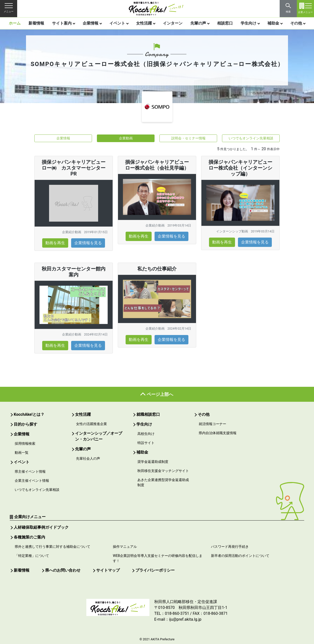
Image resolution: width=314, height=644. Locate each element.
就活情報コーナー (212, 424)
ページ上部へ (160, 394)
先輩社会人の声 (88, 458)
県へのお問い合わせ (63, 570)
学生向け (249, 23)
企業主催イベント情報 (32, 481)
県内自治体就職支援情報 (218, 433)
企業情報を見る (88, 243)
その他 (296, 23)
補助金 (273, 23)
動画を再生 (55, 243)
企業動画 (126, 138)
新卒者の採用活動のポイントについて (240, 556)
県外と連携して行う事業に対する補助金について (52, 547)
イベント (117, 23)
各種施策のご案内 (29, 537)
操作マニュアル (125, 547)
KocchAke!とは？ (29, 414)
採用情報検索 (25, 443)
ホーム (15, 23)
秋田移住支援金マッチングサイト (163, 471)
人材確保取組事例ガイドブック (41, 527)
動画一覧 (22, 453)
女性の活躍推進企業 (92, 424)
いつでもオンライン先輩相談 (251, 138)
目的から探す (26, 424)
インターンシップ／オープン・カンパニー (99, 436)
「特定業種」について (32, 556)
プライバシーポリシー (155, 570)
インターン (173, 23)
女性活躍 (144, 23)
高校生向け (146, 434)
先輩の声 (198, 23)
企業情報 (91, 23)
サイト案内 (62, 23)
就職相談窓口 (148, 414)
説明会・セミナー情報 (188, 138)
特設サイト (146, 443)
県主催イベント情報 (30, 471)
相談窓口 (225, 23)
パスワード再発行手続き (230, 547)
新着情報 (36, 23)
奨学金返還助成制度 (153, 462)
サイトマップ (108, 570)
